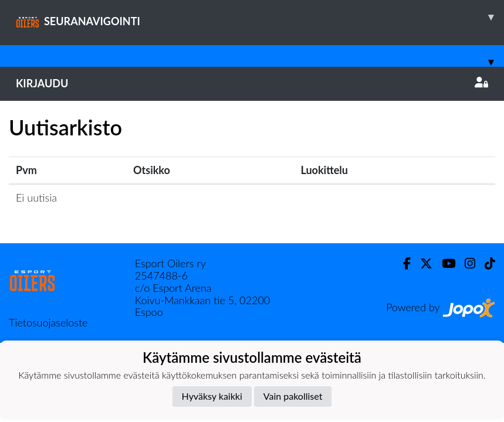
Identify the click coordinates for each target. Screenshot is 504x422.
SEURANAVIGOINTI (260, 17)
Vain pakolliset (293, 396)
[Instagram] (465, 263)
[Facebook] (402, 263)
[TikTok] (485, 263)
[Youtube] (444, 263)
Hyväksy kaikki (212, 396)
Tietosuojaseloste (48, 322)
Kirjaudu (252, 83)
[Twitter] (422, 263)
